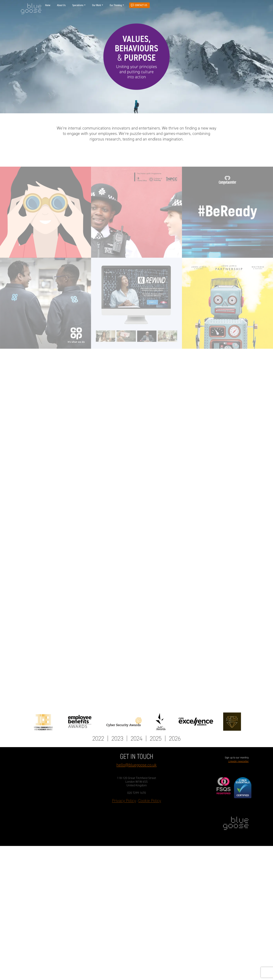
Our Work (97, 5)
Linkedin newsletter (239, 761)
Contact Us (141, 5)
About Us (61, 5)
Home (48, 5)
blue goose (31, 9)
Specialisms (78, 5)
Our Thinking (116, 5)
